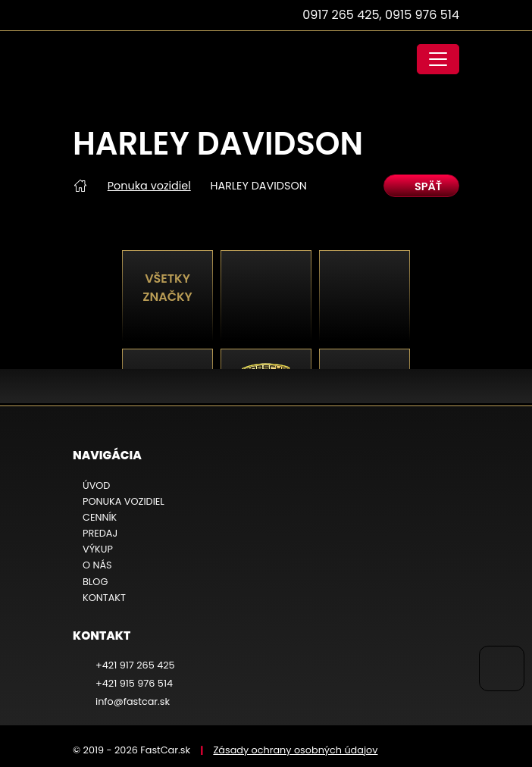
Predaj (100, 533)
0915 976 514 (422, 15)
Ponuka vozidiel (149, 186)
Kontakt (104, 598)
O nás (97, 565)
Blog (95, 582)
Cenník (100, 517)
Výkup (98, 549)
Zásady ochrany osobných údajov (295, 750)
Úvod (96, 485)
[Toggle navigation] (438, 59)
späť (421, 186)
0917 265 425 (341, 15)
